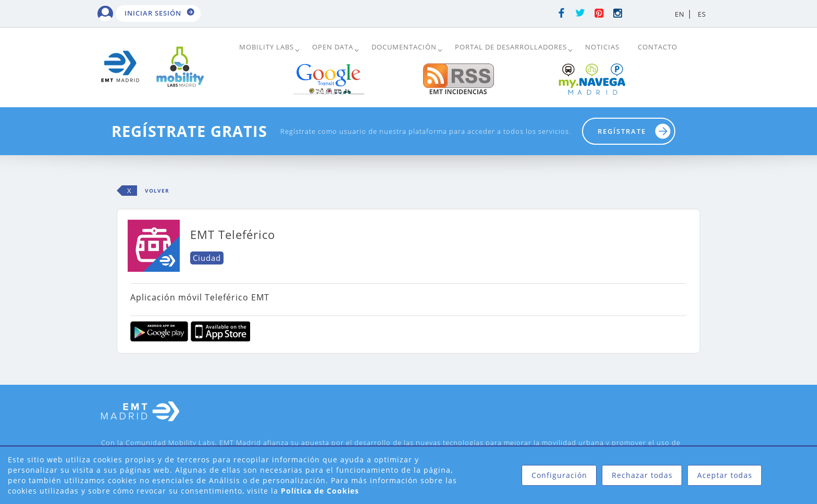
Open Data (333, 47)
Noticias (602, 47)
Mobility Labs (267, 47)
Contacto (658, 47)
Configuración (559, 475)
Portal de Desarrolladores (511, 47)
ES (702, 14)
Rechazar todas (642, 475)
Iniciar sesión (153, 13)
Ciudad (207, 258)
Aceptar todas (725, 475)
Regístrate (622, 131)
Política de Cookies (320, 491)
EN (680, 14)
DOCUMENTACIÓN (404, 47)
